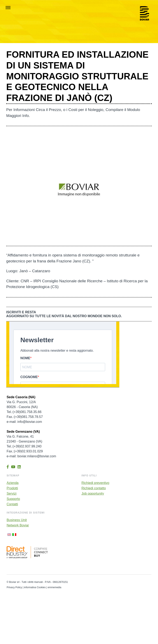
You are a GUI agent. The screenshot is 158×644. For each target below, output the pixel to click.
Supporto (13, 499)
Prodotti (12, 488)
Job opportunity (93, 494)
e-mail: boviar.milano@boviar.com (31, 456)
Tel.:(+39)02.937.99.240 (24, 446)
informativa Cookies (35, 587)
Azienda (13, 483)
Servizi (12, 494)
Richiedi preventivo (95, 483)
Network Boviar (18, 525)
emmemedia (55, 587)
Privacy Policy (14, 587)
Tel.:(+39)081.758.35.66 (24, 412)
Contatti (12, 504)
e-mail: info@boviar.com (24, 422)
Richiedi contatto (94, 488)
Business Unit (17, 520)
